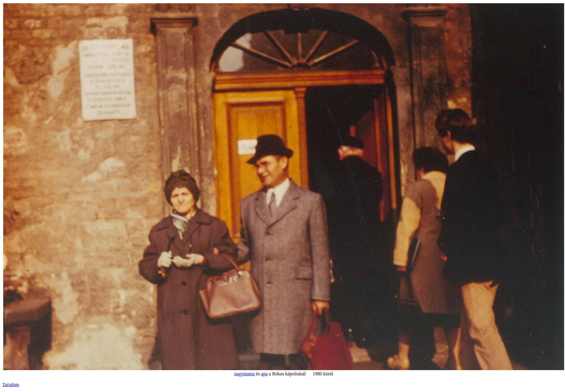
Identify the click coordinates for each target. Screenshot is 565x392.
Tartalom (11, 385)
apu (264, 374)
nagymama (244, 374)
